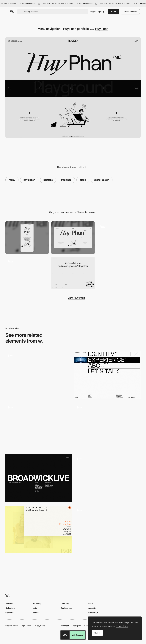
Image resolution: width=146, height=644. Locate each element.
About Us (92, 608)
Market (36, 613)
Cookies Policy (11, 626)
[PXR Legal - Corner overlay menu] (39, 529)
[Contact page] (73, 273)
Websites (9, 603)
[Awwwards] (12, 12)
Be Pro (114, 12)
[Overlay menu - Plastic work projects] (39, 426)
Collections (10, 608)
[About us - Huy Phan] (119, 238)
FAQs (91, 603)
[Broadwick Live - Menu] (39, 478)
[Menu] (39, 375)
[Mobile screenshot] (27, 238)
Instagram (77, 626)
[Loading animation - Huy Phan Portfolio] (27, 273)
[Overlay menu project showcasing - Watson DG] (108, 426)
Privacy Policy (40, 626)
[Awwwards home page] (65, 635)
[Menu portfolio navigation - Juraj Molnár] (108, 478)
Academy (37, 603)
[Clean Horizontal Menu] (108, 530)
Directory (65, 603)
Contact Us (93, 613)
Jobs (35, 608)
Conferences (66, 608)
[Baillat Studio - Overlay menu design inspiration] (108, 375)
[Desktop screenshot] (73, 238)
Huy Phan (102, 29)
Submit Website (130, 12)
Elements (9, 613)
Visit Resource (78, 635)
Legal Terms (26, 626)
